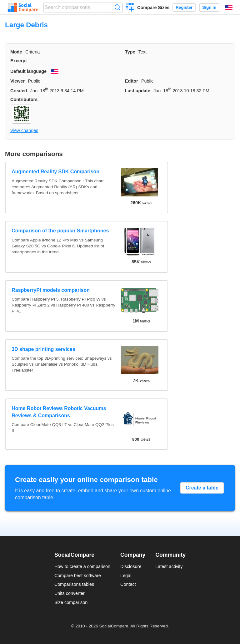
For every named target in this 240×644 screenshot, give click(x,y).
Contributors (24, 99)
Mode (16, 52)
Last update (138, 91)
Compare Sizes (153, 8)
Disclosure (131, 566)
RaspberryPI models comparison (51, 290)
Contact (128, 584)
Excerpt (19, 61)
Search (118, 7)
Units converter (70, 593)
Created (19, 91)
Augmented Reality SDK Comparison (55, 172)
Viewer (17, 81)
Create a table (202, 488)
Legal (126, 576)
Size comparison (71, 602)
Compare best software (78, 576)
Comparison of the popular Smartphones (60, 231)
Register (184, 7)
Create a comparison (130, 8)
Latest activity (169, 566)
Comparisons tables (74, 584)
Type (130, 52)
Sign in (209, 7)
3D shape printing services (43, 349)
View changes (24, 130)
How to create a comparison (82, 566)
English (229, 8)
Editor (132, 81)
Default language (28, 71)
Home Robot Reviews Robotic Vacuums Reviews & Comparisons (59, 412)
